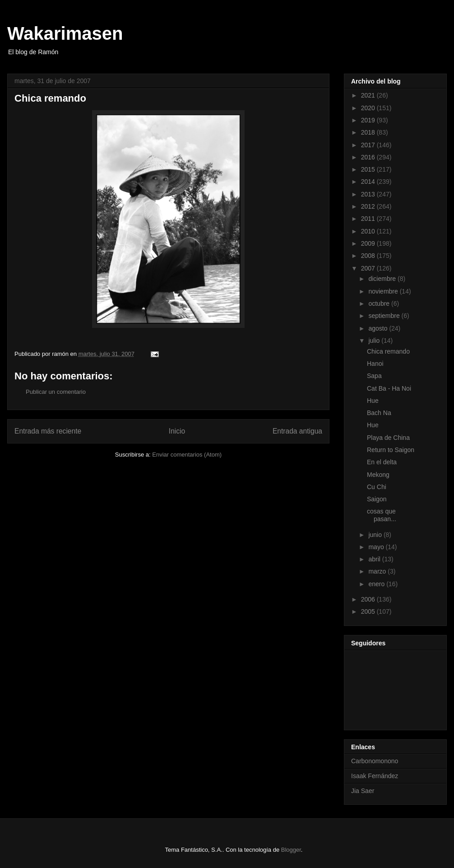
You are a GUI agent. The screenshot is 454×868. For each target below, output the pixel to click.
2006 (369, 599)
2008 (369, 256)
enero (377, 584)
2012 (369, 206)
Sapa (374, 376)
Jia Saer (363, 791)
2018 (369, 132)
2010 (369, 231)
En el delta (382, 462)
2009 (369, 243)
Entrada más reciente (48, 431)
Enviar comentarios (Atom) (187, 455)
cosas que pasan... (382, 515)
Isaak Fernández (375, 776)
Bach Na (379, 413)
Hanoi (375, 364)
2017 (369, 145)
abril (375, 559)
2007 (369, 268)
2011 (369, 219)
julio (375, 341)
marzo (378, 571)
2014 (369, 182)
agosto (379, 328)
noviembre (384, 291)
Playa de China (388, 438)
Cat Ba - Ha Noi (389, 388)
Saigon (377, 499)
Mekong (378, 475)
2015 (369, 169)
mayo (377, 547)
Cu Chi (377, 487)
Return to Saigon (391, 450)
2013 (369, 194)
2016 (369, 157)
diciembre (383, 279)
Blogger (291, 850)
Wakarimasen (65, 33)
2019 (369, 120)
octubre (380, 303)
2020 (369, 108)
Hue (373, 401)
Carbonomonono (375, 761)
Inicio (177, 431)
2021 (369, 95)
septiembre (385, 316)
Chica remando (388, 351)
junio (376, 535)
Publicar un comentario (56, 392)
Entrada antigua (297, 431)
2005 (369, 611)
